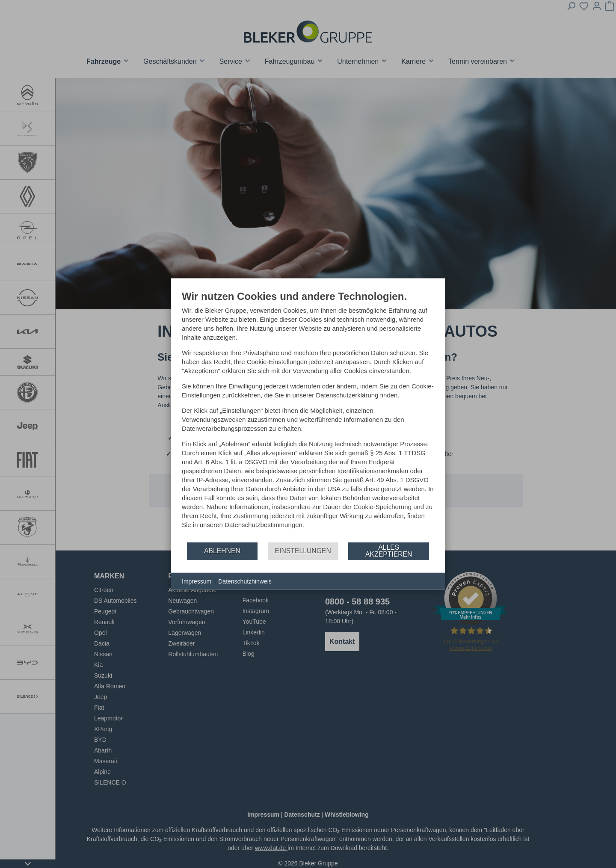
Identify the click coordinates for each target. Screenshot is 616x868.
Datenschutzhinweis (245, 581)
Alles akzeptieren (389, 551)
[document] (308, 415)
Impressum (197, 581)
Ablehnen (222, 551)
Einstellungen (303, 551)
